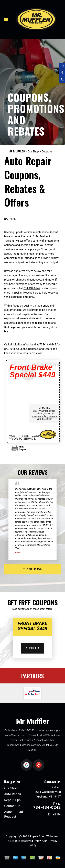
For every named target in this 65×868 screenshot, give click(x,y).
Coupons (47, 152)
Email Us (54, 814)
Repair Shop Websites (44, 836)
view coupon (32, 648)
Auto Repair (13, 794)
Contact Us (12, 806)
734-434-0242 (32, 288)
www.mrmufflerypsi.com (44, 416)
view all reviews (32, 569)
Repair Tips (13, 800)
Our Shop (33, 152)
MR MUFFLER (17, 152)
